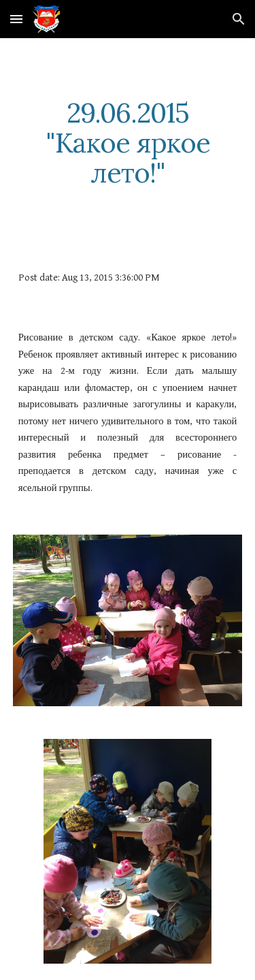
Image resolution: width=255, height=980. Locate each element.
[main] (128, 143)
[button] (16, 19)
